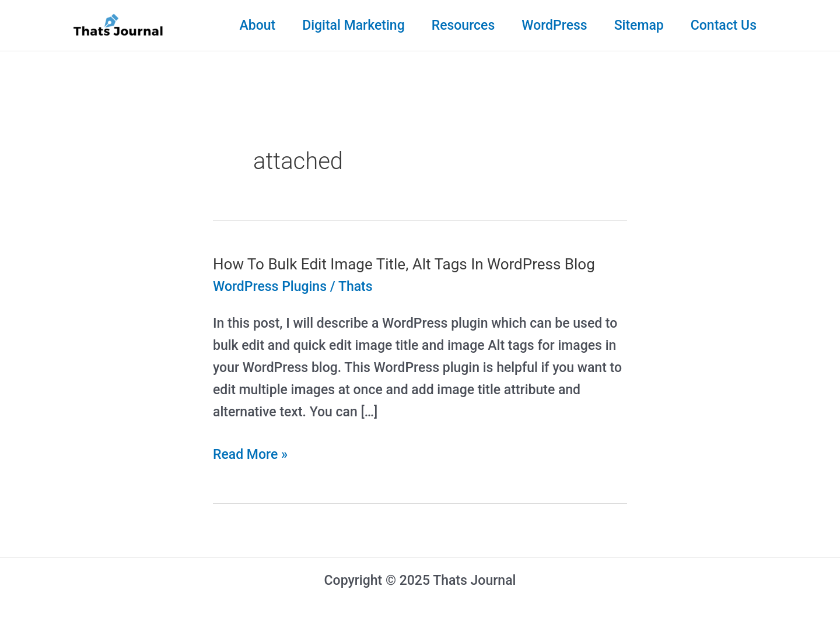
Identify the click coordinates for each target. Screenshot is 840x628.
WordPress (554, 25)
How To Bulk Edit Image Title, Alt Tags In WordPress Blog (404, 264)
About (257, 25)
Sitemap (639, 25)
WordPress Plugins (270, 287)
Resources (463, 25)
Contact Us (724, 25)
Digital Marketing (353, 25)
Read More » (250, 455)
